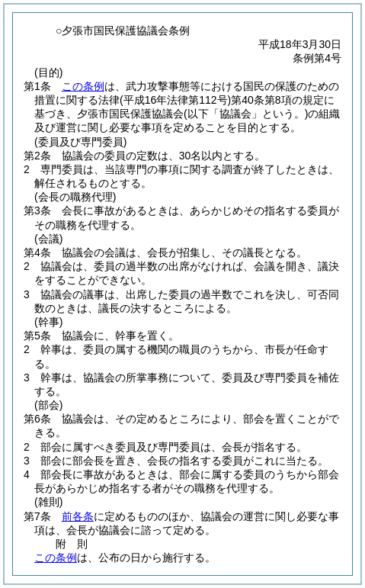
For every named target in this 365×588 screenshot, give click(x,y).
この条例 (83, 86)
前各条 (78, 516)
